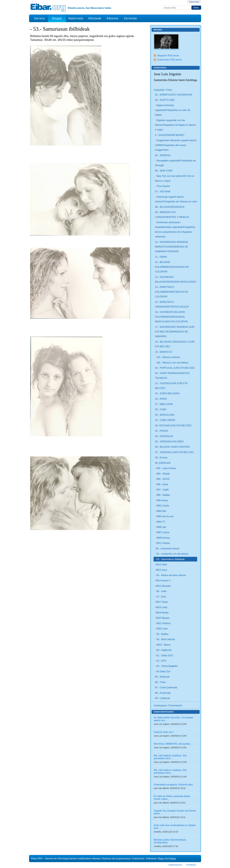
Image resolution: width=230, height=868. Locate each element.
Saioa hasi (194, 2)
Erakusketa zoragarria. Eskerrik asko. (174, 785)
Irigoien (158, 30)
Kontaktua (191, 865)
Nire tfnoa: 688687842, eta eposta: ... (173, 744)
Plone (161, 858)
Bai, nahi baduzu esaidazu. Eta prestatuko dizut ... (170, 757)
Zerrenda (130, 18)
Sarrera (39, 18)
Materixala (76, 18)
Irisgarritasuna (175, 865)
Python (172, 858)
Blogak (57, 18)
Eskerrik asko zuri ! (164, 732)
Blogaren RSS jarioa (168, 55)
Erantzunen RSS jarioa (169, 60)
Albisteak (95, 18)
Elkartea (113, 18)
